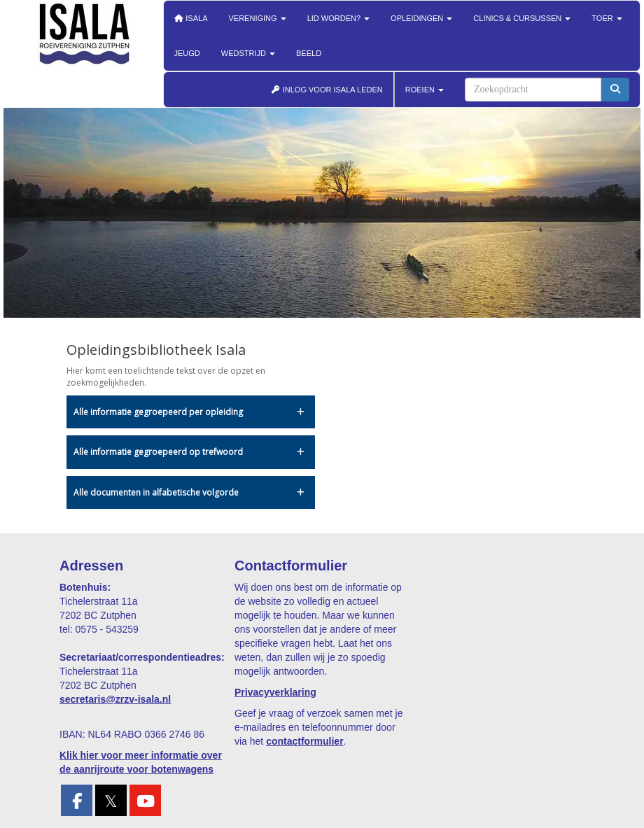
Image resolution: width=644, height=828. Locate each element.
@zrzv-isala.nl (115, 699)
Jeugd (187, 53)
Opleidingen (421, 18)
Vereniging (258, 18)
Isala (191, 18)
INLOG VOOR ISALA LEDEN (327, 90)
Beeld (309, 53)
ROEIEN (425, 90)
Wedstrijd (248, 53)
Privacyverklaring (275, 692)
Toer (607, 18)
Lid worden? (338, 18)
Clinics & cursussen (522, 18)
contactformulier (304, 741)
